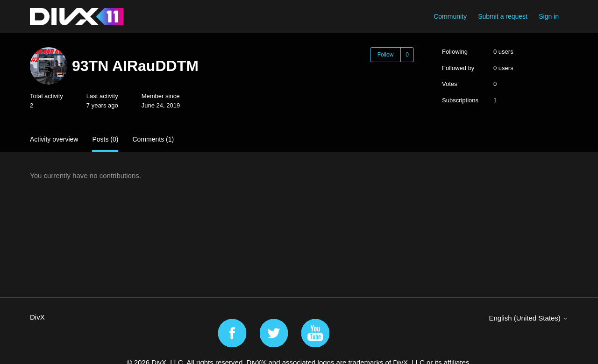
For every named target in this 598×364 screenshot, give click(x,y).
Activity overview (54, 139)
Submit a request (503, 16)
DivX (37, 317)
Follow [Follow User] (386, 55)
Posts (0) (105, 139)
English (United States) (528, 318)
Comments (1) (153, 139)
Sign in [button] (549, 16)
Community (450, 16)
